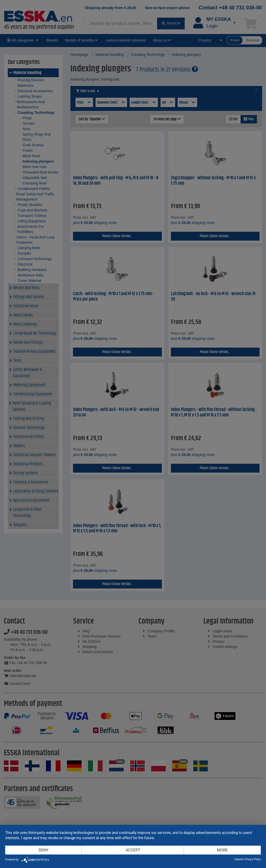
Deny (44, 850)
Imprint (239, 859)
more (222, 850)
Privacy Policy (253, 859)
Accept (133, 850)
